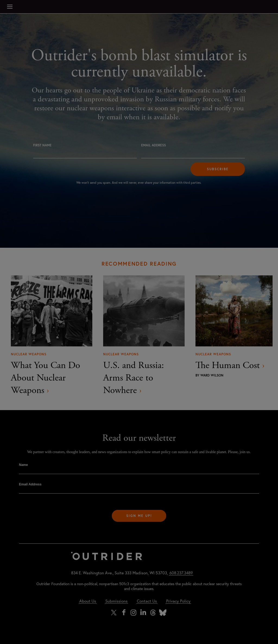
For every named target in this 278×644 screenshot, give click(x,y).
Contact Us (147, 601)
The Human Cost (230, 365)
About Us (88, 601)
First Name (42, 145)
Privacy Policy (178, 601)
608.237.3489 (181, 573)
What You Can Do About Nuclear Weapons (45, 378)
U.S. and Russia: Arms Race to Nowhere (134, 378)
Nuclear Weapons (29, 354)
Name (23, 465)
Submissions (116, 601)
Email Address (154, 145)
